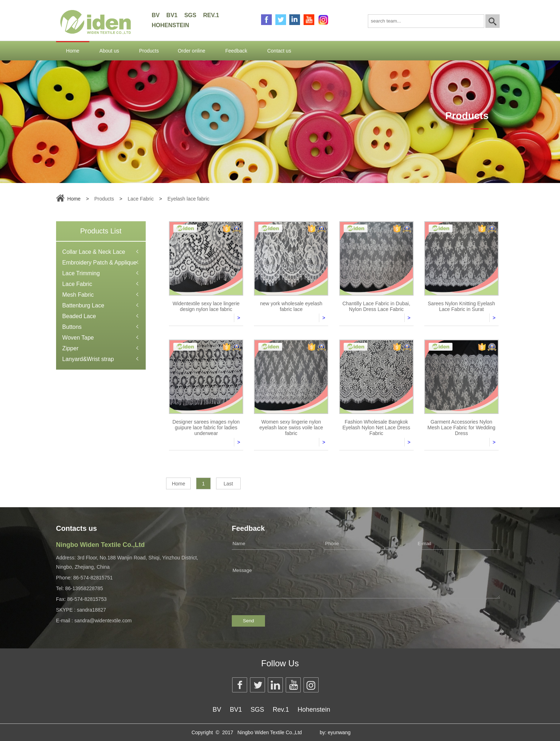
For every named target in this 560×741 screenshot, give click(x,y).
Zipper (70, 348)
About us (109, 51)
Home (73, 51)
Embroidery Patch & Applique (99, 263)
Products (149, 51)
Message (366, 580)
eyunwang (339, 732)
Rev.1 (211, 15)
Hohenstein (171, 25)
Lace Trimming (81, 273)
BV (156, 15)
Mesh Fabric (78, 295)
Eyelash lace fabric (189, 199)
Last (228, 484)
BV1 (172, 15)
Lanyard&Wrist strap (88, 359)
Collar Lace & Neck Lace (94, 252)
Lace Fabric (141, 199)
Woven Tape (78, 338)
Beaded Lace (79, 316)
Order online (192, 51)
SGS (190, 15)
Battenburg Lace (83, 305)
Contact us (279, 51)
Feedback (236, 51)
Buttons (72, 327)
